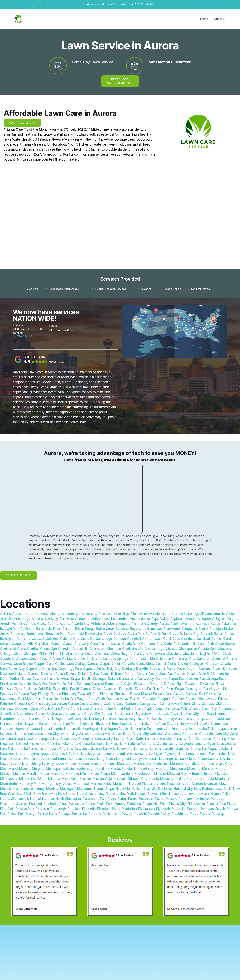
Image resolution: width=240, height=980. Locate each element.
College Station (74, 659)
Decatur (34, 674)
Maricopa (53, 769)
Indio (22, 734)
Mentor (221, 769)
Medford (162, 769)
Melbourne (178, 769)
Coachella (7, 659)
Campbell (134, 639)
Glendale (208, 704)
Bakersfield (229, 624)
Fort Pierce (44, 699)
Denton (130, 674)
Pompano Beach (213, 809)
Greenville (42, 714)
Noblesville (8, 799)
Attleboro (98, 624)
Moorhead (81, 784)
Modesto (167, 779)
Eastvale (24, 684)
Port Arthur (8, 814)
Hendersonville (11, 724)
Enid (42, 689)
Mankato (177, 764)
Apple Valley (160, 619)
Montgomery (51, 784)
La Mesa (112, 744)
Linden (222, 754)
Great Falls (180, 709)
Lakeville (109, 749)
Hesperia (30, 724)
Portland (95, 814)
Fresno (191, 699)
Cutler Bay (50, 669)
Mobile (154, 779)
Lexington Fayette (162, 754)
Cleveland (174, 654)
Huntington (91, 729)
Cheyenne (225, 649)
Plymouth (163, 809)
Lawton (22, 754)
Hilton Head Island (123, 724)
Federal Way (28, 694)
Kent (191, 739)
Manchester (142, 764)
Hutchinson (189, 729)
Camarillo (88, 639)
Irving (73, 734)
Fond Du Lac (175, 694)
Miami (85, 774)
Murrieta (52, 789)
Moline (180, 779)
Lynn (46, 764)
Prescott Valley (159, 814)
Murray (40, 789)
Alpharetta (163, 614)
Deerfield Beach (53, 674)
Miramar (54, 779)
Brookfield (18, 634)
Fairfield (153, 689)
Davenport (157, 669)
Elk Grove (207, 684)
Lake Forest (29, 749)
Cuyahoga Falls (70, 669)
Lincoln (191, 754)
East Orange (208, 679)
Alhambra (105, 614)
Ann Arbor (67, 619)
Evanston (111, 689)
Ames (230, 614)
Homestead (219, 724)
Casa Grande (100, 644)
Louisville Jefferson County (198, 759)
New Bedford (204, 789)
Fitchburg (69, 694)
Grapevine (163, 709)
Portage (64, 814)
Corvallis (128, 664)
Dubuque (100, 679)
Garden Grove (78, 704)
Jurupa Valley (48, 739)
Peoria (90, 804)
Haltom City (190, 714)
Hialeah (43, 724)
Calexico (52, 639)
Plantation (129, 809)
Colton (134, 659)
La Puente (144, 744)
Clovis (227, 654)
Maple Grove (225, 764)
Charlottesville (133, 649)
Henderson (222, 719)
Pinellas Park (25, 809)
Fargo (179, 689)
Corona (93, 664)
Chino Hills (57, 654)
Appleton (177, 619)
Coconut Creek (27, 659)
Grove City (92, 714)
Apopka (144, 619)
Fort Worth (97, 699)
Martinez (102, 769)
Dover (26, 679)
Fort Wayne (79, 699)
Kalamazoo (68, 739)
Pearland (36, 804)
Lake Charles (226, 744)
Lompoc (89, 759)
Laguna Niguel (205, 744)
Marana (25, 769)
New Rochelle (108, 794)
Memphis (194, 769)
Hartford (110, 719)
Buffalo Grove (168, 634)
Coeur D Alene (50, 659)
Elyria (18, 689)
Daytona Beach (210, 669)
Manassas (124, 764)
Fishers (55, 694)
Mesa (45, 774)
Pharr (164, 804)
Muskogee (85, 789)
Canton (148, 639)
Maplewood (9, 769)
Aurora (164, 624)
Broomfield (76, 634)
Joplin (22, 739)
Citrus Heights (121, 654)
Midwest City (177, 774)
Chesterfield (207, 649)
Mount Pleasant (143, 784)
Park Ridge (108, 799)
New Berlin (224, 789)
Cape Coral (163, 639)
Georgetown (149, 704)
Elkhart (220, 684)
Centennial (8, 649)
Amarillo (219, 614)
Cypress (89, 669)
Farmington (194, 689)
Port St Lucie (47, 814)
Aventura (188, 624)
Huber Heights (52, 729)
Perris (100, 804)
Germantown (169, 704)
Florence (106, 694)
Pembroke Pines (55, 804)
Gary (120, 704)
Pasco (160, 799)
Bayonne (122, 629)
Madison (97, 764)
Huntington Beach (114, 729)
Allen (134, 614)
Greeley (194, 709)
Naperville (122, 789)
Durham (161, 679)
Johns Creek (199, 734)
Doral (4, 679)
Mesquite (57, 774)
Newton (203, 794)
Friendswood (207, 699)
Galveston (59, 704)
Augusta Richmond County (138, 624)
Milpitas (206, 774)
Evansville (126, 689)
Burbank (207, 634)
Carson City (72, 644)
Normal (35, 799)
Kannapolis (85, 739)
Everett (140, 689)
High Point (71, 724)
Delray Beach (100, 674)
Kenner (150, 739)
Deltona (117, 674)
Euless (97, 689)
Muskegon (68, 789)
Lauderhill (225, 749)
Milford (194, 774)
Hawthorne (159, 719)
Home (204, 19)
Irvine (64, 734)
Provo (194, 814)
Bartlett (68, 629)
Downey (63, 679)
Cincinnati (102, 654)
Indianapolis (9, 734)
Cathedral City (152, 644)
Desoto (192, 674)
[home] (18, 19)
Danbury (128, 669)
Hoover (20, 729)
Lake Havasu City (52, 749)
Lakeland (95, 749)
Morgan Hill (121, 784)
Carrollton (42, 644)
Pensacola (76, 804)
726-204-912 (25, 336)
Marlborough (85, 769)
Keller (140, 739)
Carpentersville (23, 644)
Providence (180, 814)
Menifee (208, 769)
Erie (49, 689)
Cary (85, 644)
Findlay (43, 694)
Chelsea (171, 649)
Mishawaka (70, 779)
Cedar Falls (172, 644)
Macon (71, 764)
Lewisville (140, 754)
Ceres (21, 649)
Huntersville (73, 729)
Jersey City (180, 734)
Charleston (98, 649)
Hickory (56, 724)
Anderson (39, 619)
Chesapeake (188, 649)
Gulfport (108, 714)
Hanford (21, 719)
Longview (140, 759)
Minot (42, 779)
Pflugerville (150, 804)
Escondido (61, 689)
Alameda (42, 614)
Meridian (33, 774)
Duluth (113, 679)
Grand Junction (101, 709)
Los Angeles (168, 759)
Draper (76, 679)
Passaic (171, 799)
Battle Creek (105, 629)
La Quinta (160, 744)
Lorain (153, 759)
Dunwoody (146, 679)
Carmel (216, 639)
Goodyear (22, 709)
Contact (220, 19)
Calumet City (70, 639)
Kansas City (104, 739)
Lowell (5, 764)
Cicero (89, 654)
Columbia (148, 659)
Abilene (5, 614)
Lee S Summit (69, 754)
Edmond (98, 684)
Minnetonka (28, 779)
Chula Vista (74, 654)
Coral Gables (56, 664)
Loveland (227, 759)
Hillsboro (101, 724)
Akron (30, 614)
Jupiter (32, 739)
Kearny (119, 739)
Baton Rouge (85, 629)
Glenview (7, 709)
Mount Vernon (192, 784)
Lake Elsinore (10, 749)
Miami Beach (100, 774)
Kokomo (67, 744)
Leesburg (88, 754)
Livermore (30, 759)
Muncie (5, 789)
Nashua (137, 789)
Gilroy (196, 704)
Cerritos (33, 649)
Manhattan (160, 764)
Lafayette (186, 744)
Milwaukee (221, 774)
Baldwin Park (10, 629)
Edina (71, 684)
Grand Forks (60, 709)
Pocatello (179, 809)
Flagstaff (84, 694)
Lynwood (57, 764)
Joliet (234, 734)
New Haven (67, 794)
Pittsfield (74, 809)
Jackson (85, 734)
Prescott (140, 814)
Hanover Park (39, 719)
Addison (18, 614)
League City (49, 754)
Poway (127, 814)
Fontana (191, 694)
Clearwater (157, 654)
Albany (55, 614)
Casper (116, 644)
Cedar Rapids (225, 644)
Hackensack (124, 714)
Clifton (216, 654)
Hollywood (187, 724)
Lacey (173, 744)
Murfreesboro (22, 789)
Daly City (114, 669)
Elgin (180, 684)
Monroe (192, 779)
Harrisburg (73, 719)
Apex (134, 619)
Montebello (8, 784)
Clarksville (141, 654)
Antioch (97, 619)
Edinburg (83, 684)
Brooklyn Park (56, 634)
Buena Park (136, 634)
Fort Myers (26, 699)
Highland (87, 724)
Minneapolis (9, 779)
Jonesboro (8, 739)
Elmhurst (6, 689)
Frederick (149, 699)
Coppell (40, 664)
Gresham (76, 714)
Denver (142, 674)
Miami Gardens (122, 774)
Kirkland (22, 744)
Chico (18, 654)
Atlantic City (80, 624)
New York (126, 794)
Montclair (222, 779)
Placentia (89, 809)
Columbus (163, 659)
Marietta (68, 769)
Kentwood (203, 739)
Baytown (137, 629)
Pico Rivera (228, 804)
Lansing (156, 749)
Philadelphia (196, 804)
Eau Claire (40, 684)
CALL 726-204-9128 (22, 123)
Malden (110, 764)
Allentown (146, 614)
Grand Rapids (144, 709)
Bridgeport (189, 629)
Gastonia (132, 704)
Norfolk (23, 799)
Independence (226, 729)
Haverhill (143, 719)
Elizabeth (192, 684)
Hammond (223, 714)
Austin (175, 624)
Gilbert (185, 704)
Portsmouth (111, 814)
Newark (141, 794)
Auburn (111, 624)
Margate (38, 769)
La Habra (98, 744)
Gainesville (22, 704)
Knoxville (53, 744)
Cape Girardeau (184, 639)
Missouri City (137, 779)
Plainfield (104, 809)
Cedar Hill (189, 644)
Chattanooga (154, 649)
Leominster (124, 754)
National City (183, 789)
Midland (160, 774)
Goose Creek (40, 709)
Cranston (213, 664)
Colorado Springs (115, 659)
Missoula (120, 779)
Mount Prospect (168, 784)
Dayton (192, 669)
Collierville (94, 659)
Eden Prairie (57, 684)
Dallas (101, 669)
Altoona (206, 614)
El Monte (156, 684)
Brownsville (94, 634)
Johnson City (219, 734)
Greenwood (60, 714)
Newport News (184, 794)
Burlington (7, 639)
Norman (48, 799)
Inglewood (35, 734)
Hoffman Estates (165, 724)
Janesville (119, 734)
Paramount (90, 799)
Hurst (175, 729)
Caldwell (38, 639)
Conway (6, 664)
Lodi (54, 759)
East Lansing (189, 679)
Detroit (204, 674)
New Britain (24, 794)
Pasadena (146, 799)
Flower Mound (141, 694)
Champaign (48, 649)
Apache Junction (116, 619)
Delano (83, 674)
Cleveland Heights (196, 654)
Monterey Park (29, 784)
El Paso (169, 684)
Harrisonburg (92, 719)
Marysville (118, 769)
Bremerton (154, 629)
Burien (219, 634)
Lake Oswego (77, 749)
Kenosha (180, 739)
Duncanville (127, 679)
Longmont (124, 759)
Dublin (87, 679)
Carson (56, 644)
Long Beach (106, 759)
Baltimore (27, 629)
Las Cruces (192, 749)
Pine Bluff (7, 809)
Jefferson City (138, 734)
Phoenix (212, 804)
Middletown (143, 774)
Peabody (217, 799)
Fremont (178, 699)
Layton (34, 754)
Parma (133, 799)
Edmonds (112, 684)
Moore (67, 784)
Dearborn (230, 669)
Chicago (6, 654)
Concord (218, 659)
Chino (43, 654)
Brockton (216, 629)
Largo (179, 749)
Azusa (215, 624)
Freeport (164, 699)
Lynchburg (33, 764)
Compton (204, 659)
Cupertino (33, 669)
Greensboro (25, 714)
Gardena (96, 704)
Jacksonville (102, 734)
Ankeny (52, 619)
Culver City (16, 669)
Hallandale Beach (167, 714)
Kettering (219, 739)
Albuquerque (71, 614)
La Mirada (127, 744)
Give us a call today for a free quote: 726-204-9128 (120, 4)
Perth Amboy (116, 804)
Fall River (167, 689)
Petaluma (134, 804)
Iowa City (52, 734)
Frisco (223, 699)
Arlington (204, 619)
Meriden (19, 774)
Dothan (15, 679)
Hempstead (204, 719)
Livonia (44, 759)
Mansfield (192, 764)
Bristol (203, 629)
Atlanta (65, 624)
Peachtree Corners (14, 804)
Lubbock (17, 764)
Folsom (158, 694)
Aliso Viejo (121, 614)
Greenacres (227, 709)
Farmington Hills (215, 689)
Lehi (99, 754)
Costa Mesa (145, 664)
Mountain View (215, 784)
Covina (183, 664)
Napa (110, 789)
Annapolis (82, 619)
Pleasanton (146, 809)
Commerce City (184, 659)
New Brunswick (45, 794)
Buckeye (120, 634)
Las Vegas (210, 749)
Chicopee (31, 654)
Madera (83, 764)
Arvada (5, 624)
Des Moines (157, 674)
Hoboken (144, 724)
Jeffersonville (160, 734)
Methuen (72, 774)
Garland (109, 704)
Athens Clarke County (42, 624)
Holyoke (203, 724)
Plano (116, 809)
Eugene (86, 689)
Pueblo (205, 814)
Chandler (65, 649)
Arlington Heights (225, 619)
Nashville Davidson (158, 789)
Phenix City (177, 804)
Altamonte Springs (185, 614)
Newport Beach (160, 794)
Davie (171, 669)
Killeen (232, 739)
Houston (33, 729)
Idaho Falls (207, 729)
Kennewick (164, 739)
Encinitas (30, 689)
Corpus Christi (110, 664)
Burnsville (23, 639)
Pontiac (232, 809)
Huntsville (162, 729)
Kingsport (7, 744)
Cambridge (104, 639)
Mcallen (132, 769)
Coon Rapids (23, 664)
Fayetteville (9, 694)
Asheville (18, 624)
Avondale (202, 624)
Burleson (231, 634)
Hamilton (207, 714)
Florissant (121, 694)
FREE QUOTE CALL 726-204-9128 (120, 81)
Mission (85, 779)
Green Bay (209, 709)
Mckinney (147, 769)
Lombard (75, 759)
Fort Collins (207, 694)
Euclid (74, 689)
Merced (6, 774)
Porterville (79, 814)
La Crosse (82, 744)
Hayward (176, 719)
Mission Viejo (102, 779)
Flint (95, 694)
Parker (122, 799)
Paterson (185, 799)
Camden (120, 639)
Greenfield (7, 714)
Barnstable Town (48, 629)
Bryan (108, 634)
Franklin (136, 699)
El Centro (141, 684)
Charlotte (114, 649)
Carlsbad (203, 639)
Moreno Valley (101, 784)
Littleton (15, 759)
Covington (197, 664)
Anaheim (6, 619)
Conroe (232, 659)
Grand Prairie (124, 709)
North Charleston (68, 799)
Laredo (168, 749)
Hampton (7, 719)
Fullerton (6, 704)
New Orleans (87, 794)
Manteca (207, 764)
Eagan (173, 679)
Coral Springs (77, 664)
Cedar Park (205, 644)
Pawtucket (201, 799)
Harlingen (57, 719)
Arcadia (191, 619)
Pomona (193, 809)
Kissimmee (37, 744)
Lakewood (125, 749)
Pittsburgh (58, 809)
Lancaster (141, 749)
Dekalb (71, 674)
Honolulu (7, 729)
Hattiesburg (126, 719)
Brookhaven (36, 634)
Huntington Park (141, 729)
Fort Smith (61, 699)
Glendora (223, 704)
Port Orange (27, 814)
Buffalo (151, 634)
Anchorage (22, 619)
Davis (181, 669)
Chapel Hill (80, 649)
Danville (142, 669)
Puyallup (218, 814)
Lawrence (7, 754)
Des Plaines (176, 674)
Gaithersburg (41, 704)
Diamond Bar (220, 674)
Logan (63, 759)
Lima (181, 754)
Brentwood (172, 629)
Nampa (99, 789)
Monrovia (207, 779)
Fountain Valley (117, 699)
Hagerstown (144, 714)
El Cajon (126, 684)
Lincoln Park (207, 754)
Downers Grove (44, 679)
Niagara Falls (220, 794)
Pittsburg (42, 809)
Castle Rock (131, 644)
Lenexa (109, 754)
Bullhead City (189, 634)
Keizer (130, 739)
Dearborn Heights (13, 674)
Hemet (189, 719)
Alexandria (89, 614)
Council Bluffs (166, 664)
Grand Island (80, 709)
